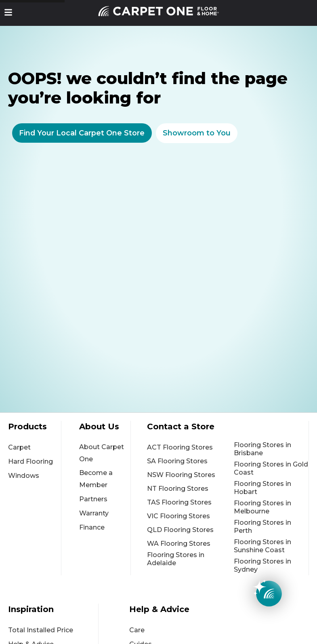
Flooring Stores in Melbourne (262, 507)
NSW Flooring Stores (181, 475)
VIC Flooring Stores (178, 516)
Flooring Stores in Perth (262, 527)
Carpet (19, 447)
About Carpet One (102, 453)
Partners (93, 499)
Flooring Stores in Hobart (262, 488)
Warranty (94, 513)
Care (137, 630)
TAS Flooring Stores (179, 502)
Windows (24, 476)
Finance (92, 527)
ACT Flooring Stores (180, 447)
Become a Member (96, 479)
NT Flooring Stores (178, 489)
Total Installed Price (41, 630)
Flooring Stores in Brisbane (262, 449)
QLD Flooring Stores (180, 530)
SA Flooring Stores (177, 461)
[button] (8, 12)
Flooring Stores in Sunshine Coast (262, 546)
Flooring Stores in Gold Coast (271, 468)
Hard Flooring (30, 461)
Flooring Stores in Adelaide (176, 559)
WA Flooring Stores (179, 544)
